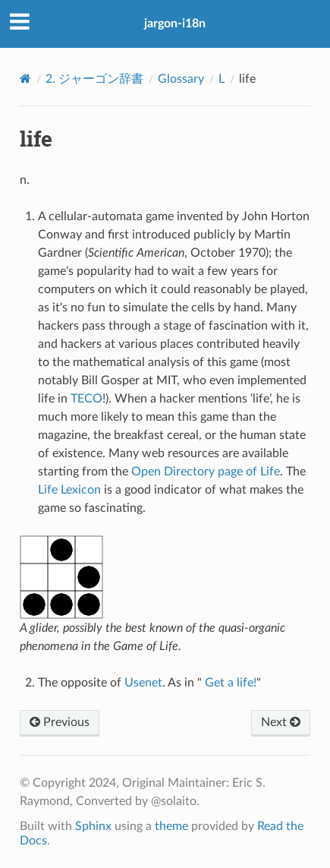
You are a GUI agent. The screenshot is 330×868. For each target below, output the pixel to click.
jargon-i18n (175, 24)
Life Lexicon (69, 490)
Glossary (181, 79)
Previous (60, 722)
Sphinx (93, 826)
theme (171, 826)
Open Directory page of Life (206, 472)
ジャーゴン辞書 (94, 79)
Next (281, 722)
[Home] (25, 79)
